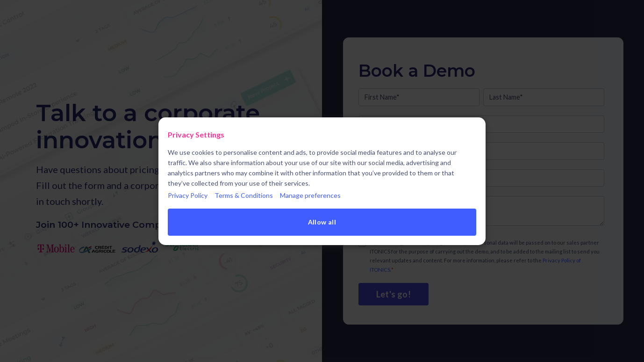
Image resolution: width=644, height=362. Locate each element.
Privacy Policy (188, 195)
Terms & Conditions (244, 195)
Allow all (322, 222)
